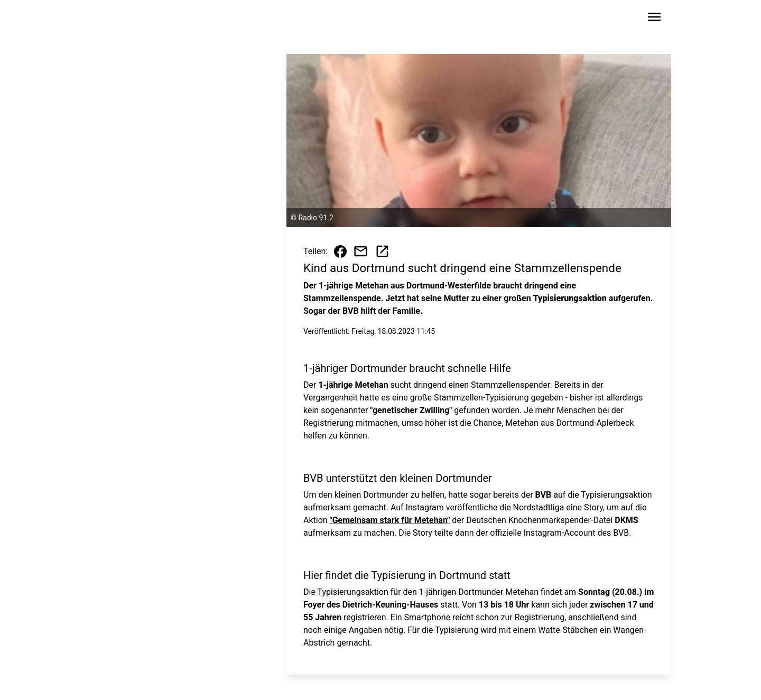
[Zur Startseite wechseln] (124, 19)
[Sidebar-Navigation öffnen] (654, 19)
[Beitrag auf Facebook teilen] (340, 251)
